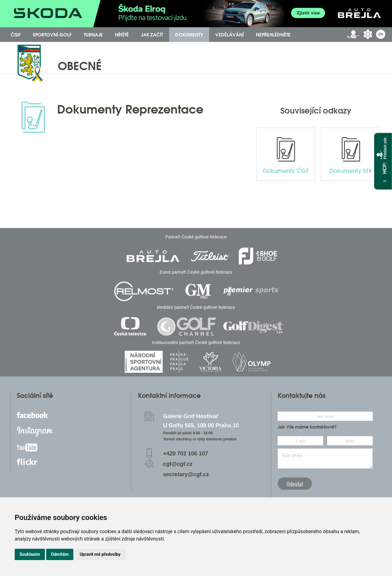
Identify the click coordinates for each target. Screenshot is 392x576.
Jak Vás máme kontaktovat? (307, 427)
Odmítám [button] (60, 554)
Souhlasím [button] (30, 554)
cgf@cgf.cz (178, 464)
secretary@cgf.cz (186, 474)
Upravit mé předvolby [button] (100, 554)
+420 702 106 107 (185, 454)
